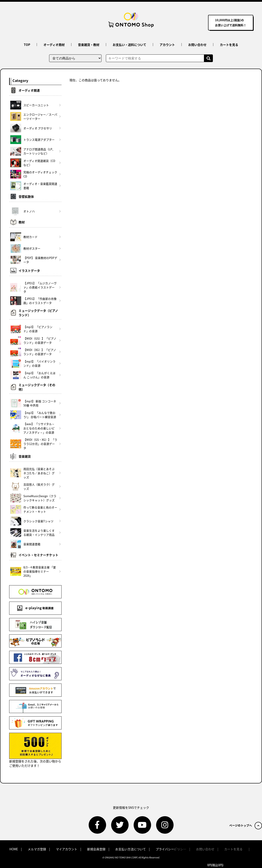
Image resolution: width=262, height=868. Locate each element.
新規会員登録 (96, 849)
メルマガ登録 (37, 849)
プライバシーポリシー (171, 849)
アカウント (167, 45)
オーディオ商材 (54, 45)
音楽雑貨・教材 (89, 45)
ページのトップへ (246, 825)
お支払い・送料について (129, 45)
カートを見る (229, 45)
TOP (27, 45)
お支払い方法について (131, 849)
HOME (14, 849)
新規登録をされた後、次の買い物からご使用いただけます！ (35, 750)
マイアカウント (67, 849)
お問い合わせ (197, 45)
